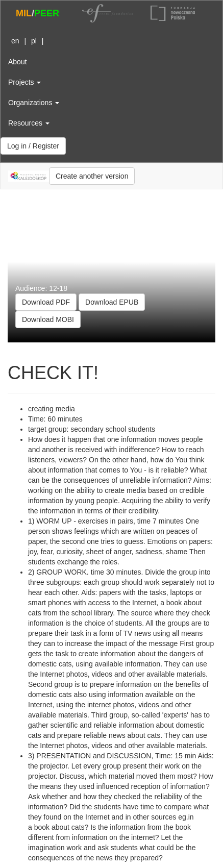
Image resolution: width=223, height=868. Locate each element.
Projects (24, 82)
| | (26, 41)
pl (34, 41)
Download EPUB (112, 302)
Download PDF (46, 302)
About (18, 62)
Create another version (92, 176)
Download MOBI (48, 319)
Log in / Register (33, 146)
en (15, 41)
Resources (29, 123)
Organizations (34, 103)
